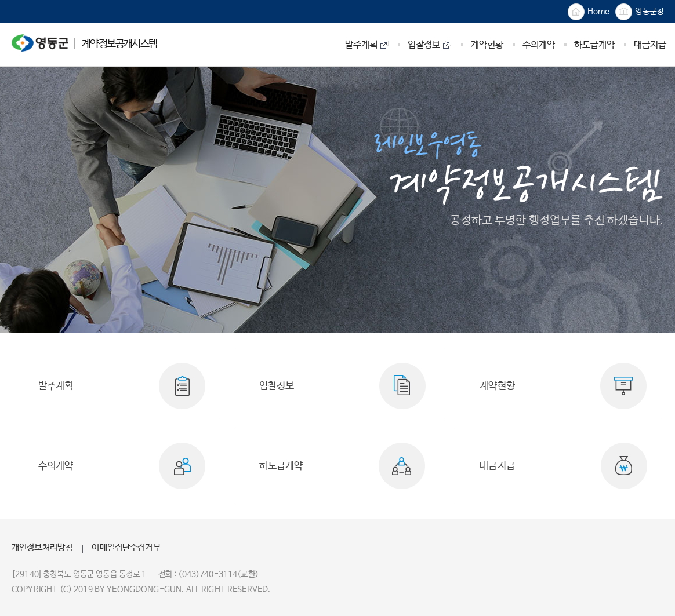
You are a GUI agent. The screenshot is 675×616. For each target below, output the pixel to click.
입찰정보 (277, 386)
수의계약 (56, 466)
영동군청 (639, 12)
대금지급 (497, 466)
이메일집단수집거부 (126, 547)
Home (589, 12)
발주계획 (56, 386)
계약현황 (497, 386)
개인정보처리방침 (42, 547)
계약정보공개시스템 (84, 43)
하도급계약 (281, 466)
